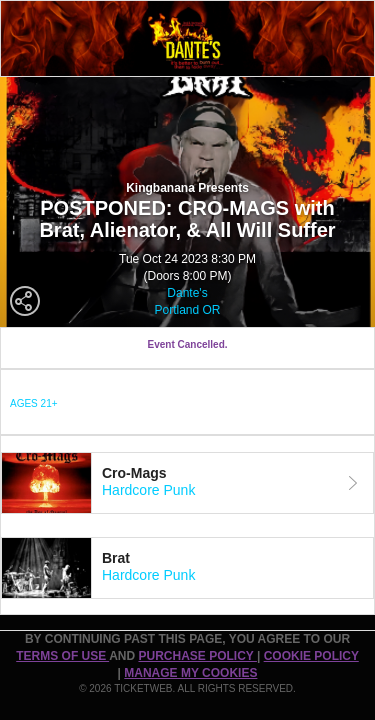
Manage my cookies (190, 673)
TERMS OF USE (62, 656)
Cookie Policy (311, 656)
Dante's (187, 293)
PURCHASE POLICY (197, 656)
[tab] (187, 483)
